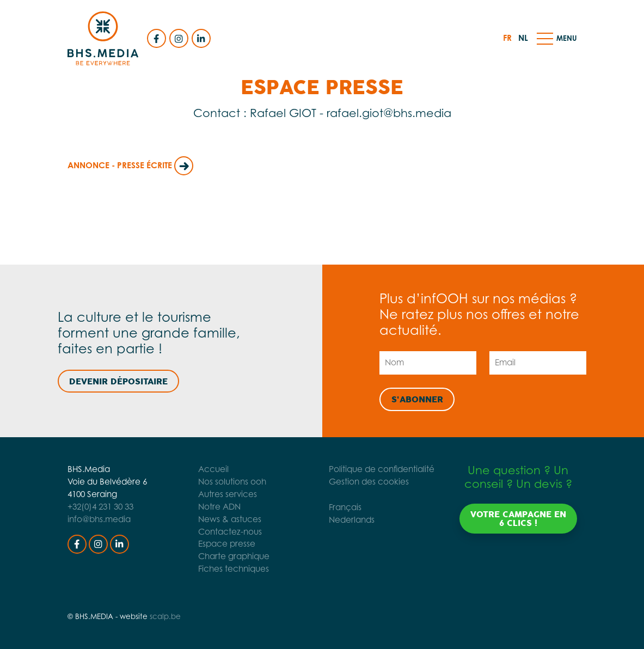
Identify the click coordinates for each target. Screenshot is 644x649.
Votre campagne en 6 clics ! (518, 519)
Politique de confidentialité (382, 469)
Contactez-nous (229, 532)
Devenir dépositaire (118, 382)
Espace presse (226, 544)
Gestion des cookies (369, 482)
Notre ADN (218, 507)
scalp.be (165, 616)
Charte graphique (233, 556)
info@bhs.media (99, 519)
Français (346, 507)
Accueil (212, 469)
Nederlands (352, 520)
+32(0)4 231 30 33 (100, 507)
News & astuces (229, 519)
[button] (545, 38)
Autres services (226, 494)
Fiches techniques (232, 569)
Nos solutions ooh (231, 482)
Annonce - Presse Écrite (130, 165)
